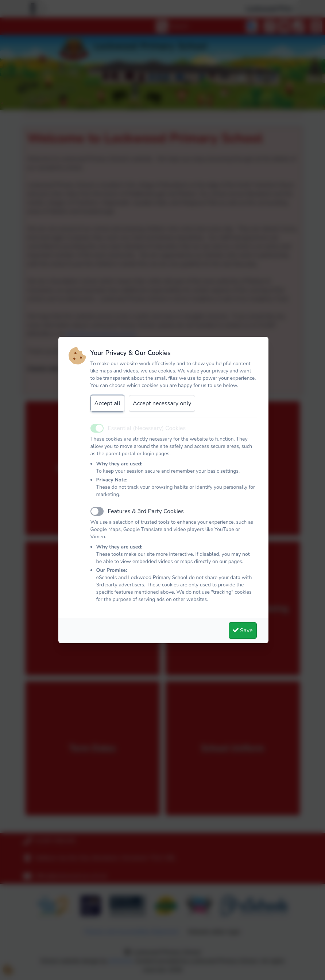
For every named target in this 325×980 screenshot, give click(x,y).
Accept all (108, 403)
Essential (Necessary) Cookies (147, 428)
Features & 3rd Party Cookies (146, 511)
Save (243, 630)
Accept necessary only (162, 403)
